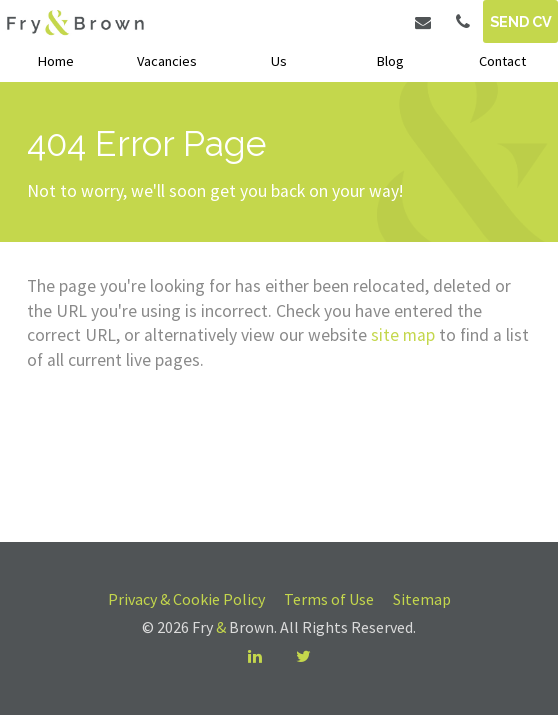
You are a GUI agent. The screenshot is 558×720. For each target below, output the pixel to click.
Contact (502, 61)
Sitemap (422, 599)
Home (56, 61)
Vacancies (167, 61)
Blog (390, 61)
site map (403, 335)
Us (279, 61)
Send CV (521, 21)
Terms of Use (329, 599)
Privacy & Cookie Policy (186, 599)
